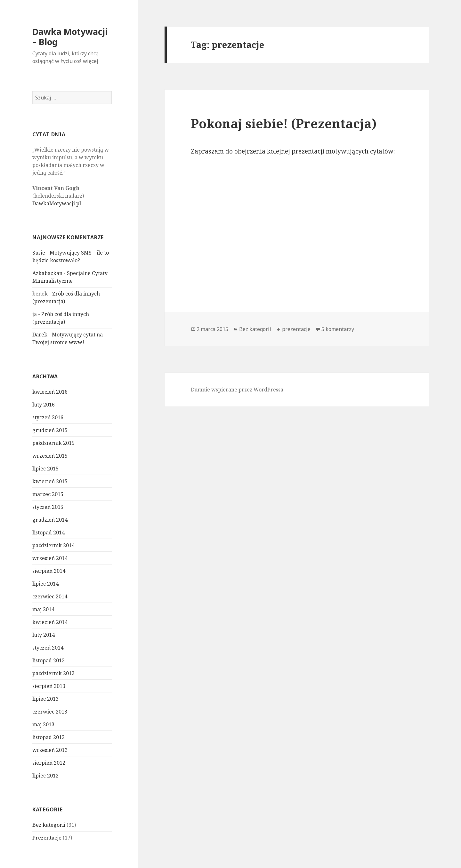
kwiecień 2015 (50, 481)
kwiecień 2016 (50, 392)
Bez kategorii (49, 825)
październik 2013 (53, 673)
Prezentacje (47, 838)
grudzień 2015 (50, 430)
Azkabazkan (47, 273)
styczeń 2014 (48, 648)
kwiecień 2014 (50, 622)
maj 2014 (43, 609)
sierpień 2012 (49, 763)
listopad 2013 (49, 660)
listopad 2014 (49, 533)
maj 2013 (43, 724)
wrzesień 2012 (50, 750)
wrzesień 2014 (50, 558)
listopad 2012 (49, 737)
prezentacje (296, 329)
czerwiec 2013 (50, 712)
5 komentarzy (338, 329)
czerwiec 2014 (50, 596)
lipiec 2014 (45, 584)
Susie (39, 253)
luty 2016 (44, 405)
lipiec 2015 (45, 469)
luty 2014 (44, 635)
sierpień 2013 (49, 686)
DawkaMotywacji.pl (57, 203)
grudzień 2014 (50, 520)
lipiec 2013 (45, 699)
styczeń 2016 (48, 417)
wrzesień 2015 (50, 456)
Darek (40, 335)
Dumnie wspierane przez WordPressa (237, 390)
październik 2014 (53, 545)
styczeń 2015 (48, 507)
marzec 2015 (48, 494)
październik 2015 (53, 443)
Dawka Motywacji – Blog (70, 37)
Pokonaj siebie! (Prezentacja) (284, 123)
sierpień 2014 (49, 571)
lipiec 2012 (45, 776)
